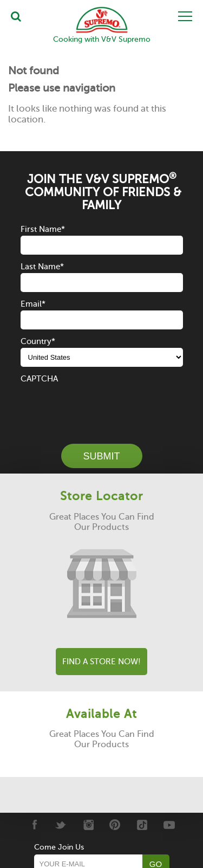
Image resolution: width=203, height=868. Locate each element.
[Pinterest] (115, 825)
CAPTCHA (39, 379)
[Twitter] (61, 825)
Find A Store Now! (101, 662)
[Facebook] (34, 825)
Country (38, 341)
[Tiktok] (142, 825)
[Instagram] (88, 825)
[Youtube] (169, 825)
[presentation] (103, 406)
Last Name (42, 267)
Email (33, 304)
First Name (43, 229)
